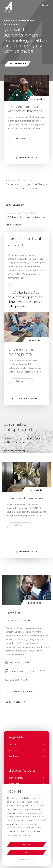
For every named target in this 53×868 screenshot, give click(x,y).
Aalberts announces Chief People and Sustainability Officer (26, 186)
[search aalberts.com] (43, 5)
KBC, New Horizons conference (25, 218)
